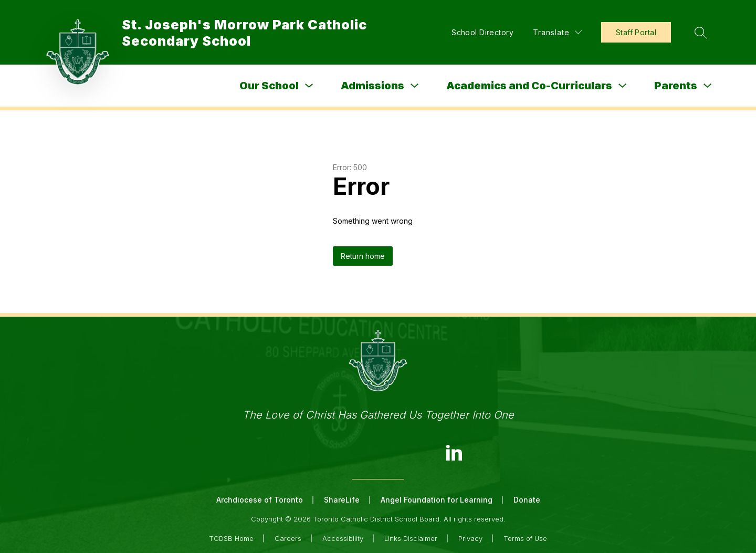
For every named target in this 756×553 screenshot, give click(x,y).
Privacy (470, 538)
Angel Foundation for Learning (437, 500)
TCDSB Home (231, 538)
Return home (363, 256)
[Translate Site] (557, 32)
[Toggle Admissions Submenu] (415, 86)
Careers (288, 538)
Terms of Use (525, 538)
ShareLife (342, 500)
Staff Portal (636, 32)
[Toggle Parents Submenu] (708, 86)
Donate (527, 500)
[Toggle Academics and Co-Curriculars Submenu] (623, 86)
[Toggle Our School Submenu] (309, 86)
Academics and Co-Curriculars (529, 86)
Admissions (372, 86)
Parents (676, 86)
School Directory (482, 32)
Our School (269, 86)
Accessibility (343, 538)
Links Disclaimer (411, 538)
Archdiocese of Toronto (260, 500)
